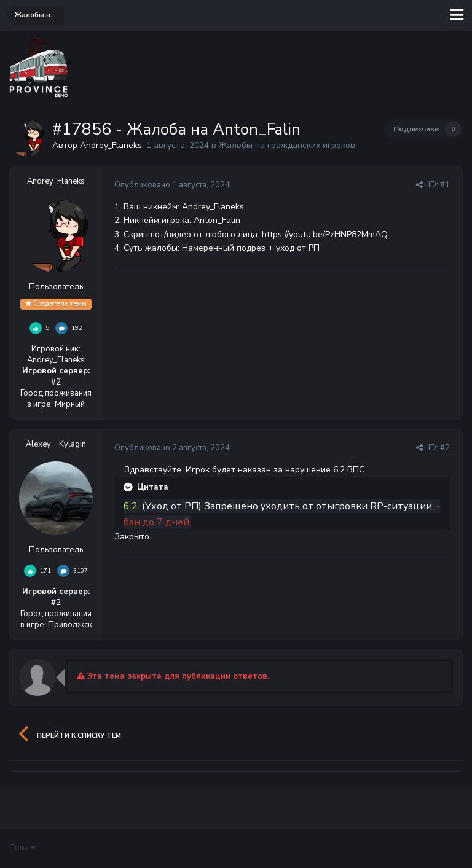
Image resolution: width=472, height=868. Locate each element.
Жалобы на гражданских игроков (287, 145)
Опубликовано (172, 185)
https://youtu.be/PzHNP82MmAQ (325, 234)
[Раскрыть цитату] (129, 487)
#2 (445, 448)
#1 (445, 185)
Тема (22, 848)
